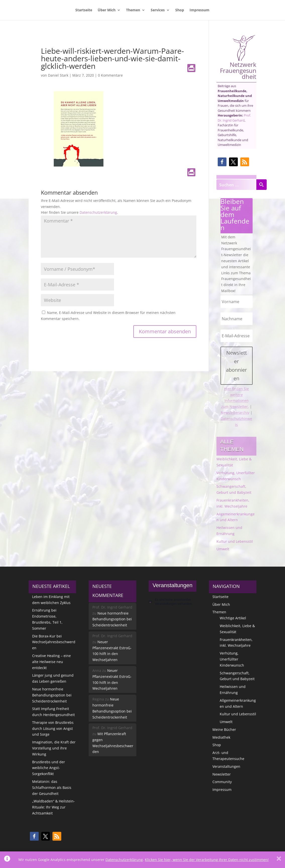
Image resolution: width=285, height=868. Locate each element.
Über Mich (107, 10)
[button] (222, 162)
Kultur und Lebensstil (235, 541)
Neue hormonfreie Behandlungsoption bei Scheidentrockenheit (52, 695)
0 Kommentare (110, 75)
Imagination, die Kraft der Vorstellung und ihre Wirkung (54, 748)
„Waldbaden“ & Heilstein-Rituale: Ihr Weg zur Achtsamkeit (53, 807)
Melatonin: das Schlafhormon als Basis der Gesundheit (52, 788)
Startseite (84, 10)
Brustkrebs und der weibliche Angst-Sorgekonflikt (49, 768)
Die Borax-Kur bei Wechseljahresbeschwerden (54, 642)
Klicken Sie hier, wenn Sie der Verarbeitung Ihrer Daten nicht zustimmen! (207, 860)
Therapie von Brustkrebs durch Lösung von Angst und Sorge (53, 728)
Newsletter (222, 774)
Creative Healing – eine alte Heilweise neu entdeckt (51, 662)
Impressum (199, 10)
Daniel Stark (58, 75)
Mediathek (221, 737)
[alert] (173, 602)
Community (222, 782)
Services (158, 10)
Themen (133, 10)
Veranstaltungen (226, 766)
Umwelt (223, 549)
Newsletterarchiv (235, 413)
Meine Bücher (224, 729)
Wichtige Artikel (233, 618)
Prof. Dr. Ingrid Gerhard (234, 118)
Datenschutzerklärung (98, 212)
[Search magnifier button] (261, 185)
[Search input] (237, 185)
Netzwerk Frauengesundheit (238, 57)
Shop (180, 10)
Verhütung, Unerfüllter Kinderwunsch (232, 659)
